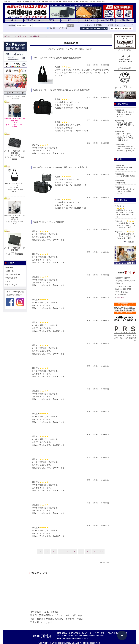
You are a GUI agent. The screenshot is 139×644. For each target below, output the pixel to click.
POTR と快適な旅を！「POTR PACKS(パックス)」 (126, 125)
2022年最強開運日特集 (126, 176)
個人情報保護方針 (14, 274)
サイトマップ (127, 25)
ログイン (88, 25)
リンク (9, 281)
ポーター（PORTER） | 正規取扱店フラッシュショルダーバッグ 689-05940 (15, 220)
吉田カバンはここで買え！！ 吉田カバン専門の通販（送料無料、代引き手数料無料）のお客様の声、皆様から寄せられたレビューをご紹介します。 (55, 2)
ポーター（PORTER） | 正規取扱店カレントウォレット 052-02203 (15, 251)
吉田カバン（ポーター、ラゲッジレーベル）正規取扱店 (71, 5)
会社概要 (10, 268)
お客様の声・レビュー (39, 36)
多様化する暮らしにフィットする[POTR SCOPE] (125, 114)
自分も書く (105, 65)
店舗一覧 (10, 271)
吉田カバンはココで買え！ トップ (17, 36)
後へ (101, 551)
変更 (89, 65)
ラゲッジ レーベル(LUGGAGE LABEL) (125, 67)
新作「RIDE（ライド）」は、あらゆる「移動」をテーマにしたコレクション (125, 137)
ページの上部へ (105, 562)
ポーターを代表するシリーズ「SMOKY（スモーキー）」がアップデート (126, 150)
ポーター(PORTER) (125, 49)
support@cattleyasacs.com (75, 638)
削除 (95, 65)
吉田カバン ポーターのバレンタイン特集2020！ (126, 191)
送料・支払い (115, 25)
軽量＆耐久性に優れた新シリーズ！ (125, 169)
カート (105, 25)
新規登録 (97, 25)
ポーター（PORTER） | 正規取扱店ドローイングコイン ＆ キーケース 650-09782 (15, 155)
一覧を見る (131, 242)
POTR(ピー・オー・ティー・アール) (125, 86)
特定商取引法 (12, 278)
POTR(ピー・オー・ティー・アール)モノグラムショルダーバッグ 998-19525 (15, 187)
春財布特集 (121, 183)
